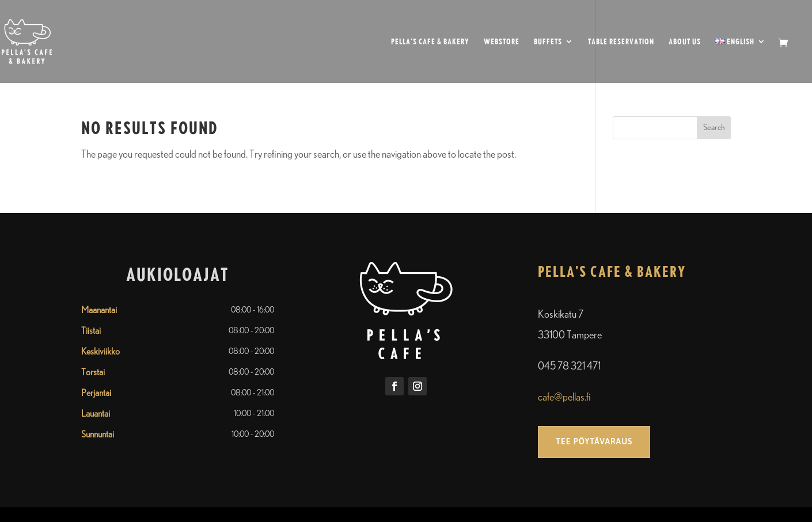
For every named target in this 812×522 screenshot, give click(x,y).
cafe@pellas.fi (564, 398)
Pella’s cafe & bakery (430, 42)
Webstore (502, 42)
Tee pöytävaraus (594, 441)
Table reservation (621, 42)
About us (685, 42)
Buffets (548, 42)
